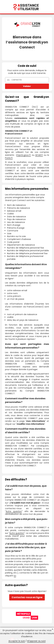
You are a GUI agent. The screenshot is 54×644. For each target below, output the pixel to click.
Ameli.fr (39, 155)
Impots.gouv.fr (24, 155)
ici (15, 576)
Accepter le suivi (17, 641)
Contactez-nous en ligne (27, 597)
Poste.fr (9, 158)
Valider (27, 86)
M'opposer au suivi (36, 641)
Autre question (14, 511)
